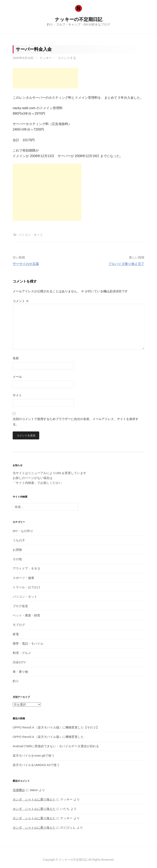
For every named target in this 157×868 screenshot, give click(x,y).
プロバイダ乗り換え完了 (126, 264)
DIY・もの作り (23, 531)
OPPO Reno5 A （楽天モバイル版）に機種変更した (48, 737)
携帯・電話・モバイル (28, 644)
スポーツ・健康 (23, 578)
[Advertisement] (45, 78)
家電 (16, 634)
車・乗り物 (20, 672)
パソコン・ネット (31, 235)
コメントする (67, 58)
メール (17, 377)
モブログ (19, 625)
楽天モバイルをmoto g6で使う (34, 755)
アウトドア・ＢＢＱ (26, 568)
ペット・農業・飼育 (26, 615)
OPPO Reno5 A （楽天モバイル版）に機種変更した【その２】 (56, 727)
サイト (17, 395)
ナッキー (46, 58)
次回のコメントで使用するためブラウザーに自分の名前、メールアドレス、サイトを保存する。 (76, 422)
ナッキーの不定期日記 (78, 19)
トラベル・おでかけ (26, 587)
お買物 (17, 550)
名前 (16, 358)
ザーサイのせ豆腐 (26, 264)
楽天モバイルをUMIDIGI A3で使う (36, 765)
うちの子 (19, 540)
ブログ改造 (20, 606)
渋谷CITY (19, 662)
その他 (17, 559)
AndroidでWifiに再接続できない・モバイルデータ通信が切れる (56, 746)
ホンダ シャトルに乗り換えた (34, 799)
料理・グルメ (22, 653)
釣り (16, 681)
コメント (21, 301)
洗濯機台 (19, 790)
